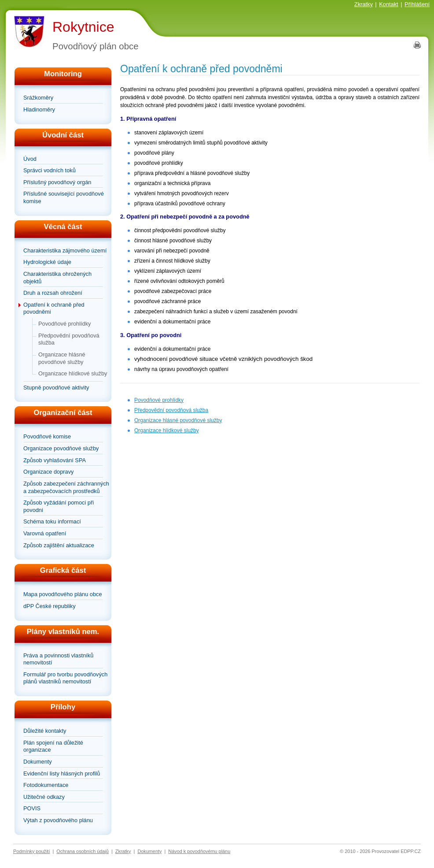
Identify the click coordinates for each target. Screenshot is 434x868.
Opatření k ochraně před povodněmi (54, 308)
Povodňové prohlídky (65, 324)
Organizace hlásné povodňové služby (62, 358)
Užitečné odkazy (44, 797)
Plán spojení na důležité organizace (53, 746)
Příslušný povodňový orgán (57, 182)
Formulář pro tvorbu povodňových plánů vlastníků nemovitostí (65, 678)
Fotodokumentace (46, 785)
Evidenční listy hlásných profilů (62, 773)
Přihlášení (417, 4)
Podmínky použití (31, 851)
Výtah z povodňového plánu (58, 820)
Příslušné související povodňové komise (64, 197)
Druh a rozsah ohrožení (53, 293)
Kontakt (388, 4)
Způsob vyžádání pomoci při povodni (59, 506)
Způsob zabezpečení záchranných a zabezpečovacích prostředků (66, 487)
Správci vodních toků (50, 170)
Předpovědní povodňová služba (69, 339)
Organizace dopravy (49, 472)
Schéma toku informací (52, 521)
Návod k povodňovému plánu (199, 851)
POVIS (32, 808)
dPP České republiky (50, 606)
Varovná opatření (45, 533)
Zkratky (364, 4)
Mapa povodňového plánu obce (63, 594)
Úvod (30, 159)
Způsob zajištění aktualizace (59, 545)
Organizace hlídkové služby (73, 373)
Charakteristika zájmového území (65, 250)
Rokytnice (83, 27)
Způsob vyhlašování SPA (55, 460)
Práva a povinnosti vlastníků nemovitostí (58, 659)
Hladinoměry (39, 109)
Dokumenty (38, 762)
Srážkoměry (38, 98)
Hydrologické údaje (47, 262)
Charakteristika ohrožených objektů (57, 278)
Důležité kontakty (45, 731)
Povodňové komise (47, 436)
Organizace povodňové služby (61, 448)
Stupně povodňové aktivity (56, 388)
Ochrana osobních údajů (83, 851)
